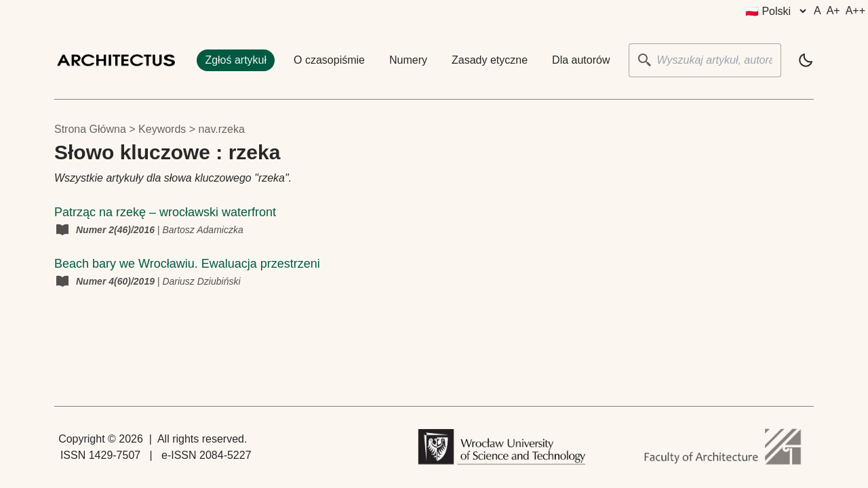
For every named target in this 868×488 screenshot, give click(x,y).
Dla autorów (581, 60)
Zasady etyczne (490, 60)
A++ (855, 11)
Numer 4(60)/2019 (117, 281)
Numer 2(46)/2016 (117, 230)
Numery (408, 60)
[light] (806, 60)
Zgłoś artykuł (236, 60)
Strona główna (90, 129)
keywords (162, 129)
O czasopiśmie (329, 60)
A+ (833, 11)
